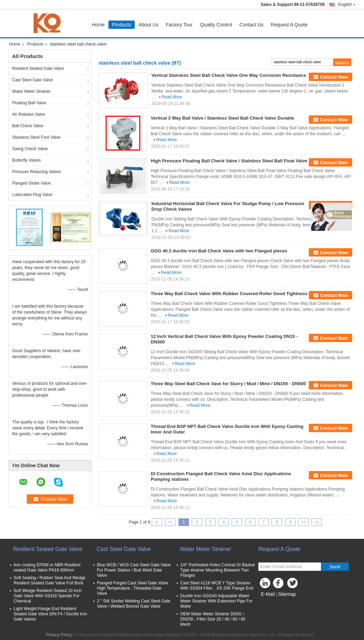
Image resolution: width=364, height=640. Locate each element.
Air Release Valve (29, 114)
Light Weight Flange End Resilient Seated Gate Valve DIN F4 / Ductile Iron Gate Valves (50, 614)
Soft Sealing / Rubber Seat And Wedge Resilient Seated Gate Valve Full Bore (49, 580)
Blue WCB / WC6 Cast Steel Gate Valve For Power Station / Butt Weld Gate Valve (134, 570)
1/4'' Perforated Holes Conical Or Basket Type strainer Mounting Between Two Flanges (218, 570)
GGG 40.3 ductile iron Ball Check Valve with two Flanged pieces (219, 251)
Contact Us (251, 25)
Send (335, 567)
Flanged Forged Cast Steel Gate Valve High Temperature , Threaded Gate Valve (133, 588)
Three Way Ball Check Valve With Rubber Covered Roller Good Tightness (229, 294)
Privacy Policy (59, 635)
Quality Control (216, 25)
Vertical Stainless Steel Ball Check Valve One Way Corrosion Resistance (229, 75)
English (347, 5)
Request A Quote (289, 25)
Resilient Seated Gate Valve (38, 68)
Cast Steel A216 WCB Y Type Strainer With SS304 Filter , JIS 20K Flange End (217, 586)
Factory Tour (179, 25)
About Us (149, 25)
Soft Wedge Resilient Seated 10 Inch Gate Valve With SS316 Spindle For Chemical (48, 596)
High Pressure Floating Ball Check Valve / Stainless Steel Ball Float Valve (229, 161)
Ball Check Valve (28, 126)
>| (317, 522)
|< (157, 522)
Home (98, 25)
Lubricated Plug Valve (32, 195)
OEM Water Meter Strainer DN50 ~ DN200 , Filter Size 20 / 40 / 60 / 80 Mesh (213, 619)
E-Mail (268, 594)
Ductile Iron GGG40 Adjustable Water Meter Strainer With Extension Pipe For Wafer (216, 601)
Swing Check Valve (30, 149)
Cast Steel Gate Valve (32, 80)
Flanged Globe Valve (31, 183)
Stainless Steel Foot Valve (36, 137)
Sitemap (287, 594)
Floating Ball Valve (29, 103)
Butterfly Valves (26, 160)
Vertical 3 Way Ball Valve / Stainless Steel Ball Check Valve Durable (222, 118)
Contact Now (334, 77)
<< (170, 522)
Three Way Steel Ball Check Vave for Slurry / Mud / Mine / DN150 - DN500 (228, 384)
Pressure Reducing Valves (37, 172)
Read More (172, 97)
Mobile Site (271, 603)
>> (304, 522)
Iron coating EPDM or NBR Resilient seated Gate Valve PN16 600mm (47, 568)
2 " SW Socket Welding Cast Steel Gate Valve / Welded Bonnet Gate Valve (134, 604)
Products (121, 25)
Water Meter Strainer (31, 91)
